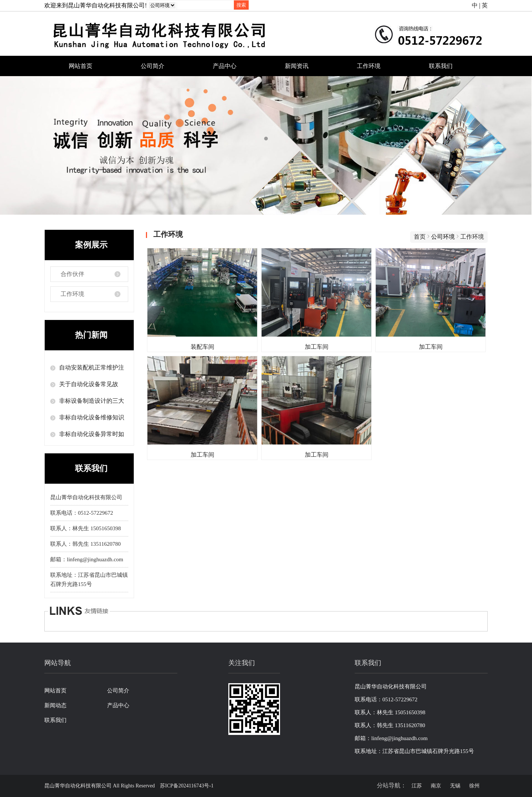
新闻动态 (55, 705)
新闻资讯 (297, 66)
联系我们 (441, 66)
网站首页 (81, 66)
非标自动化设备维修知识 (92, 417)
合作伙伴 (72, 274)
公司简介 (153, 66)
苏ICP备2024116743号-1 (187, 786)
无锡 (455, 786)
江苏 (417, 786)
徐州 (474, 786)
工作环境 (369, 66)
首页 (420, 237)
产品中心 (225, 66)
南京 (436, 786)
